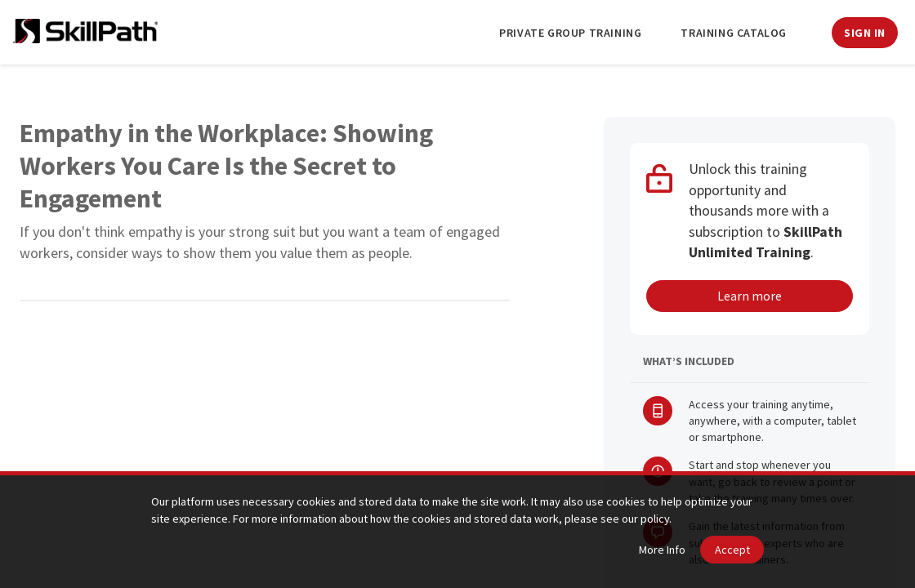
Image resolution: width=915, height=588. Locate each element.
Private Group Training (570, 33)
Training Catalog (734, 33)
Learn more (750, 296)
